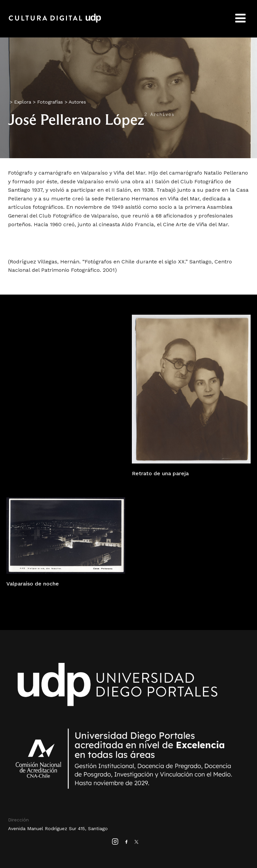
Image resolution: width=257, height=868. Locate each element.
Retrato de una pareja (160, 473)
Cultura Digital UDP (55, 22)
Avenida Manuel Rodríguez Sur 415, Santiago (58, 828)
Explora (23, 102)
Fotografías (50, 102)
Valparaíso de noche (33, 584)
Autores (77, 102)
